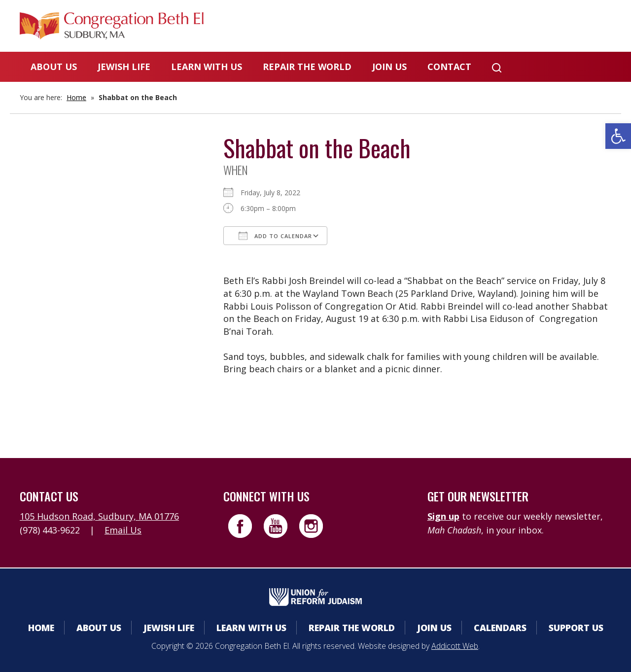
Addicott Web (455, 646)
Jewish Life (124, 67)
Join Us (389, 67)
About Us (54, 67)
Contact (449, 67)
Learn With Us (207, 67)
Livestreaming (573, 27)
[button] (618, 136)
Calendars (430, 27)
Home (76, 97)
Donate (496, 27)
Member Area (350, 27)
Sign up (443, 516)
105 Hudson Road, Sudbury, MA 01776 (99, 516)
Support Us (576, 628)
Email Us (123, 530)
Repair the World (307, 67)
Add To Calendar (275, 236)
